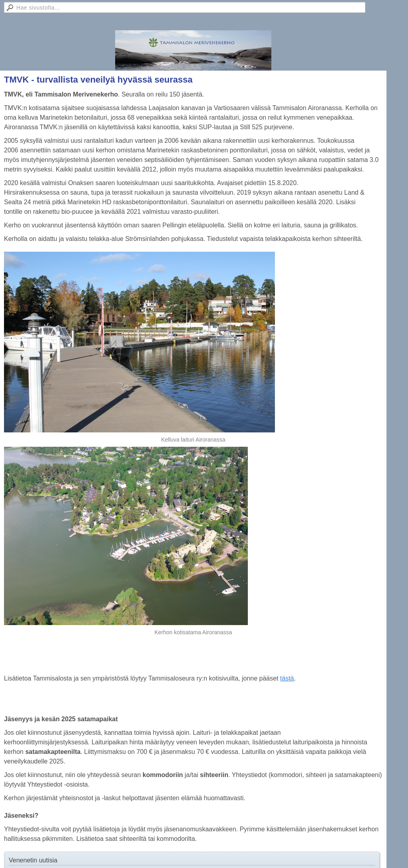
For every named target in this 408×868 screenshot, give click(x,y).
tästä (287, 678)
